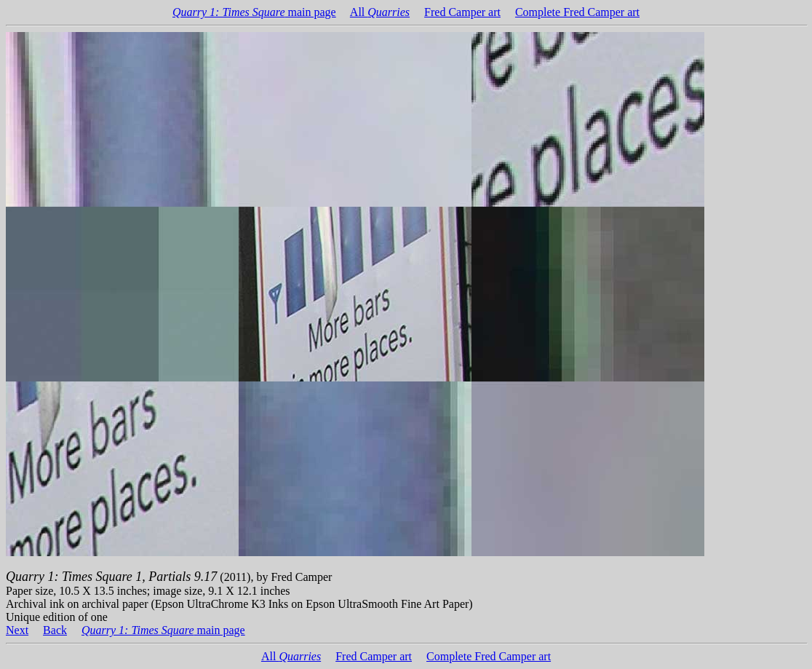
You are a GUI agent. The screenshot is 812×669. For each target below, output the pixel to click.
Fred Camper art (462, 12)
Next (17, 630)
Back (55, 630)
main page (254, 12)
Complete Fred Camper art (577, 12)
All (380, 12)
